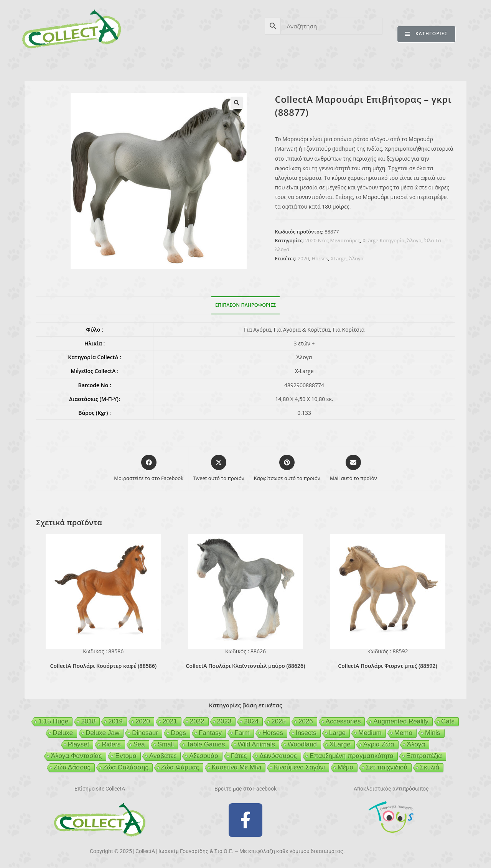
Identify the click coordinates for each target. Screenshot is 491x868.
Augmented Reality (401, 721)
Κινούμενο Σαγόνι (299, 767)
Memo (403, 733)
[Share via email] (353, 469)
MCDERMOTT (330, 64)
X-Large (304, 371)
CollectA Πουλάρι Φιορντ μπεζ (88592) (387, 666)
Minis (433, 733)
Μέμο (345, 767)
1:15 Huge (53, 721)
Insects (306, 733)
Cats (448, 721)
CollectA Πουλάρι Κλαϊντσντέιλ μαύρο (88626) (246, 666)
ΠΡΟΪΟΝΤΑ (97, 64)
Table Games (206, 744)
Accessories (343, 721)
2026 (306, 721)
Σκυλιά (430, 767)
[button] (237, 103)
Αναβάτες (163, 756)
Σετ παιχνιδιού (387, 767)
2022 (197, 721)
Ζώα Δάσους (72, 767)
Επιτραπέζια (424, 756)
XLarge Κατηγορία (383, 240)
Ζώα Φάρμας (180, 767)
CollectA (52, 64)
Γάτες (239, 756)
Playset (79, 744)
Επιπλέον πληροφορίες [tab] (245, 305)
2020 (303, 258)
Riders (111, 744)
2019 (115, 721)
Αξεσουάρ (203, 756)
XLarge (339, 258)
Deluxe (63, 733)
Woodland (302, 744)
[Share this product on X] (219, 469)
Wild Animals (256, 744)
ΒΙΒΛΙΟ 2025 (147, 64)
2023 (224, 721)
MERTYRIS (381, 64)
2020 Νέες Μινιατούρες (333, 240)
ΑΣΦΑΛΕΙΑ (197, 64)
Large (337, 733)
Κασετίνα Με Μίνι (236, 767)
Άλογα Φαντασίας (77, 756)
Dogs (178, 733)
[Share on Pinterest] (287, 469)
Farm (242, 733)
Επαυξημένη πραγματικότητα (352, 756)
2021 (170, 721)
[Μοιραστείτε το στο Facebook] (149, 469)
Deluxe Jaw (102, 733)
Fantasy (210, 733)
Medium (370, 733)
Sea (139, 744)
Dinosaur (145, 733)
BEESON (242, 64)
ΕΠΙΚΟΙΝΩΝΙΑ (433, 64)
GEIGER (283, 64)
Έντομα (126, 756)
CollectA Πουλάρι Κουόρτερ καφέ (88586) (104, 666)
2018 (88, 721)
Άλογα (414, 240)
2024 (251, 721)
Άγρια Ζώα (379, 744)
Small (166, 744)
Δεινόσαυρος (278, 756)
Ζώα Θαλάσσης (126, 767)
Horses (320, 258)
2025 (278, 721)
